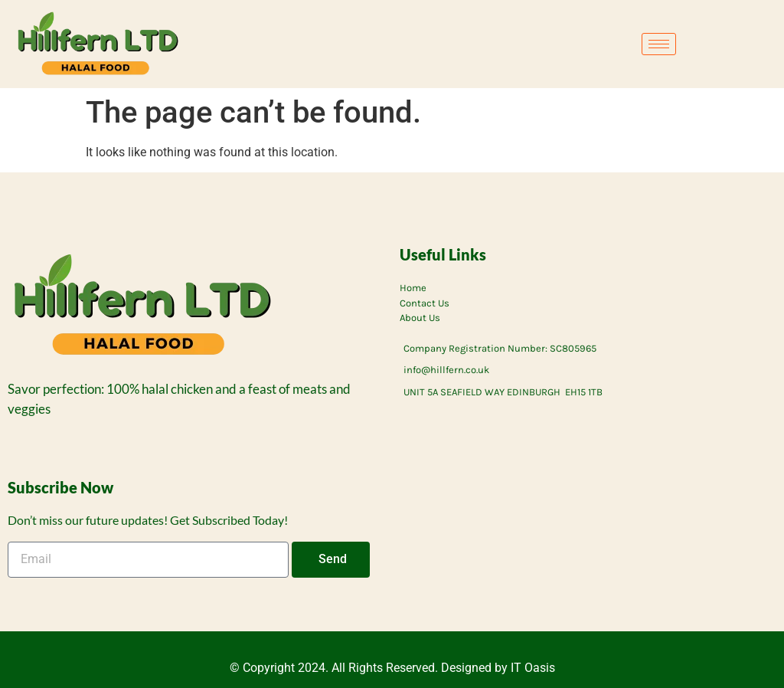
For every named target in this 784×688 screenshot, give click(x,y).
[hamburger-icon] (659, 44)
